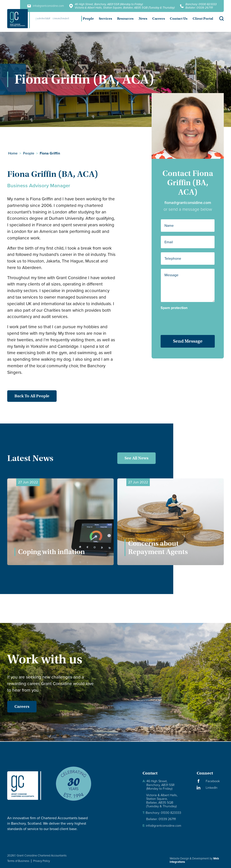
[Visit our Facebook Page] (210, 781)
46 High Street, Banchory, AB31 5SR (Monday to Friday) (109, 4)
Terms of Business (18, 861)
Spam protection (174, 308)
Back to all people (26, 396)
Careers (16, 707)
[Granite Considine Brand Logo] (28, 785)
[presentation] (188, 319)
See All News (136, 458)
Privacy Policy (42, 861)
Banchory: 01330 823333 (201, 4)
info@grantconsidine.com (162, 826)
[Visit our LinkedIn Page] (210, 788)
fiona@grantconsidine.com (188, 203)
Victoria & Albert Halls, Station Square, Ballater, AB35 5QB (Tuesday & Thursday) (125, 8)
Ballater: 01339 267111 (199, 8)
